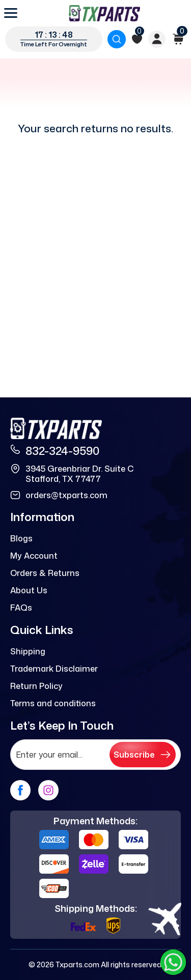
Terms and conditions (53, 703)
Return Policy (36, 686)
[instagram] (48, 790)
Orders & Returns (45, 573)
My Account (34, 556)
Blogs (21, 538)
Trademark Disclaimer (54, 669)
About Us (29, 590)
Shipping (28, 651)
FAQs (21, 608)
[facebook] (20, 790)
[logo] (104, 13)
